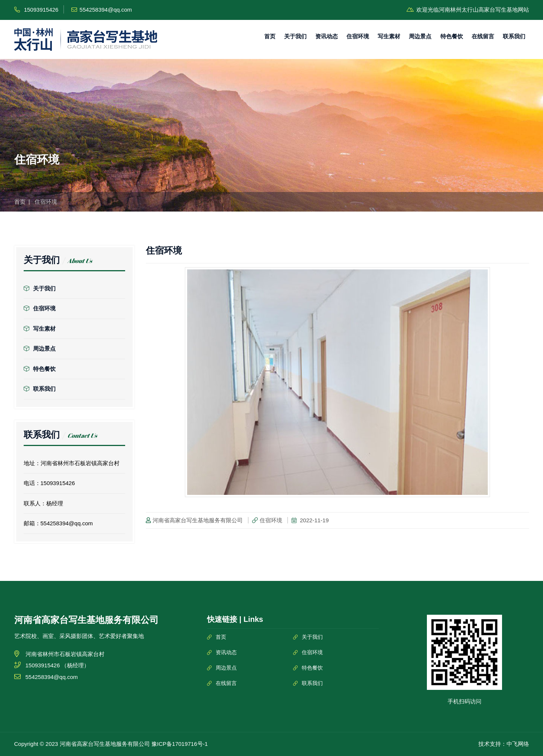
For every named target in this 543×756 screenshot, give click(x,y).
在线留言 (483, 36)
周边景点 (420, 36)
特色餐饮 (452, 36)
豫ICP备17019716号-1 (180, 744)
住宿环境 (358, 36)
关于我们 (295, 36)
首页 (270, 36)
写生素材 (389, 36)
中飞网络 (518, 744)
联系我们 (514, 36)
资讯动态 (327, 36)
